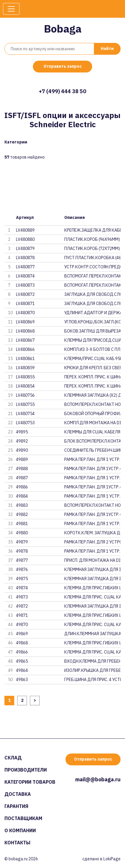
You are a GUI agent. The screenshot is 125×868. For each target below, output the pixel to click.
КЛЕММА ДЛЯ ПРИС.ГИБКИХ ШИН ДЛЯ (92, 588)
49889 (22, 459)
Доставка (18, 794)
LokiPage (112, 859)
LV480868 (25, 331)
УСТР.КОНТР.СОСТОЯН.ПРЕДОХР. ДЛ (92, 267)
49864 (22, 670)
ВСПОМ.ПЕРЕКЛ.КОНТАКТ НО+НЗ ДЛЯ (92, 404)
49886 (22, 487)
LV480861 (25, 359)
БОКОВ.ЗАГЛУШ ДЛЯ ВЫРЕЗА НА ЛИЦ (92, 331)
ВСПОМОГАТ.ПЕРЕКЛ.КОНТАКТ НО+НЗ (92, 276)
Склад (13, 758)
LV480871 (25, 304)
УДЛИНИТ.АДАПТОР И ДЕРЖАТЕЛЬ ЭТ (92, 313)
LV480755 (25, 404)
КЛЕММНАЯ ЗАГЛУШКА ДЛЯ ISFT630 (92, 569)
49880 (22, 533)
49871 (22, 615)
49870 (22, 625)
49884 (22, 496)
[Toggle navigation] (11, 9)
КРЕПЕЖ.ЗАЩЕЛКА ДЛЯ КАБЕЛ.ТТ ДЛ (92, 230)
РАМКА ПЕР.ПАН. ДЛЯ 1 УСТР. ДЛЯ (92, 459)
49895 (22, 432)
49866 (22, 652)
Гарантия (16, 806)
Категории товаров (30, 782)
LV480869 (25, 322)
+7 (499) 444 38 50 (62, 91)
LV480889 (25, 230)
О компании (20, 830)
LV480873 (25, 285)
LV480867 (25, 340)
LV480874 (25, 276)
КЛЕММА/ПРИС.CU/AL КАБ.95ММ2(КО (92, 359)
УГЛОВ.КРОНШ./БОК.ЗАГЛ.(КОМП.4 (92, 322)
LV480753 (25, 423)
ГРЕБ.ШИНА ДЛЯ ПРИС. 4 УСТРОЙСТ (92, 680)
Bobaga (63, 29)
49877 (22, 560)
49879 (22, 542)
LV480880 (25, 239)
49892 (22, 441)
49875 (22, 579)
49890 (22, 450)
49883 (22, 505)
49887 (22, 478)
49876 (22, 569)
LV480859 (25, 368)
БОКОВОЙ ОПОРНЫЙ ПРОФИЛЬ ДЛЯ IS (92, 414)
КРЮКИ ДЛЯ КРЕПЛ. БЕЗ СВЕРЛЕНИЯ (92, 368)
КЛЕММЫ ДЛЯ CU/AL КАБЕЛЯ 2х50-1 (92, 432)
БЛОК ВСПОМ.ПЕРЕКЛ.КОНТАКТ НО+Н (92, 441)
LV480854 (25, 386)
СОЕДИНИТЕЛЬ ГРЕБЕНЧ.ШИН (92, 450)
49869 (22, 634)
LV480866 (25, 349)
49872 (22, 606)
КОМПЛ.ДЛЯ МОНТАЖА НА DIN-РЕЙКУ (92, 423)
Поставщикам (23, 818)
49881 (22, 524)
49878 (22, 551)
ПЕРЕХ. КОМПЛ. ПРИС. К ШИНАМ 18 (92, 377)
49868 (22, 643)
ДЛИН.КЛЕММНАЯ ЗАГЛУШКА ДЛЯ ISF (92, 634)
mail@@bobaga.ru (98, 779)
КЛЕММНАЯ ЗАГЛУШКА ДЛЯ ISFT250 (92, 606)
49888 (22, 469)
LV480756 (25, 395)
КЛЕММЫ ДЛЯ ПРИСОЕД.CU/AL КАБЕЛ (92, 340)
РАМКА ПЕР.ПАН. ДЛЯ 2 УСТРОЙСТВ (92, 542)
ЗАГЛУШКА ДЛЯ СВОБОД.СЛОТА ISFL (92, 294)
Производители (26, 770)
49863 (22, 680)
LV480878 (25, 258)
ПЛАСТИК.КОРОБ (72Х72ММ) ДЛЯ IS (92, 249)
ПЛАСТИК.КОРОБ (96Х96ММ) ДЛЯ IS (92, 239)
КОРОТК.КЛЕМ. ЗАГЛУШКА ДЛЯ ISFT (92, 533)
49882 (22, 514)
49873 (22, 597)
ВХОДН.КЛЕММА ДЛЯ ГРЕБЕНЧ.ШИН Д (92, 661)
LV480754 (25, 414)
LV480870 (25, 313)
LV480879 (25, 249)
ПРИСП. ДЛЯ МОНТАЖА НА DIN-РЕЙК (92, 560)
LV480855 (25, 377)
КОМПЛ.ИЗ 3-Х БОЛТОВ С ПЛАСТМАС (92, 349)
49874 (22, 588)
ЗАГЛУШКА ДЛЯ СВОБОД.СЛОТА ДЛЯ (92, 304)
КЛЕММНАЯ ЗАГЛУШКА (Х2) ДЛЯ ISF (92, 395)
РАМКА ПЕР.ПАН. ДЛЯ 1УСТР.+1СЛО (92, 469)
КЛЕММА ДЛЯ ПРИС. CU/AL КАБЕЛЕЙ (92, 597)
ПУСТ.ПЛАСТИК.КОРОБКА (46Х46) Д (92, 258)
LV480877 (25, 267)
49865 (22, 661)
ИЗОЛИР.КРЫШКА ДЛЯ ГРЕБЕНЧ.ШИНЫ (92, 670)
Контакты (17, 843)
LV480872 (25, 294)
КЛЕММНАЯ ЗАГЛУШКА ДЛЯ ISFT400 (92, 579)
